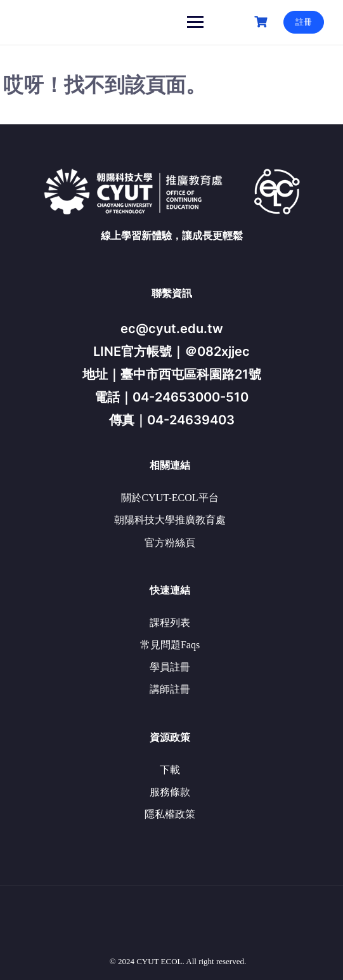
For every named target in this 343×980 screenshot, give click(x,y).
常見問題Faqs (170, 645)
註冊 (304, 22)
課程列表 (170, 623)
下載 (170, 770)
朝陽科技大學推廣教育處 (170, 520)
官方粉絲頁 (170, 543)
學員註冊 (170, 667)
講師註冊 (170, 689)
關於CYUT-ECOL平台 (170, 498)
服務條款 (170, 792)
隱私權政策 (170, 814)
